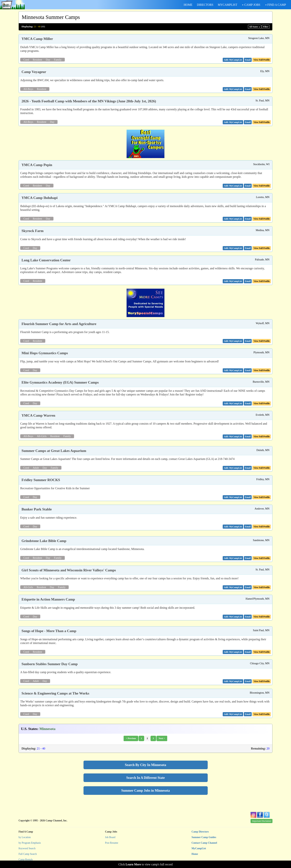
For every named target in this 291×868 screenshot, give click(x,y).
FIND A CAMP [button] (276, 5)
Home (195, 854)
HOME (188, 5)
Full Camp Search (28, 854)
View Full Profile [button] (262, 60)
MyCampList (199, 848)
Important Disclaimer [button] (262, 821)
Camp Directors (200, 832)
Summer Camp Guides (204, 837)
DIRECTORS (205, 5)
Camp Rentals (26, 860)
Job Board (110, 837)
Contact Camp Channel (204, 843)
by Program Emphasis (30, 843)
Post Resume (112, 843)
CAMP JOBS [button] (251, 5)
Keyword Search (27, 848)
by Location (25, 837)
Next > (162, 738)
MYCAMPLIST (228, 5)
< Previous (131, 738)
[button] (248, 60)
